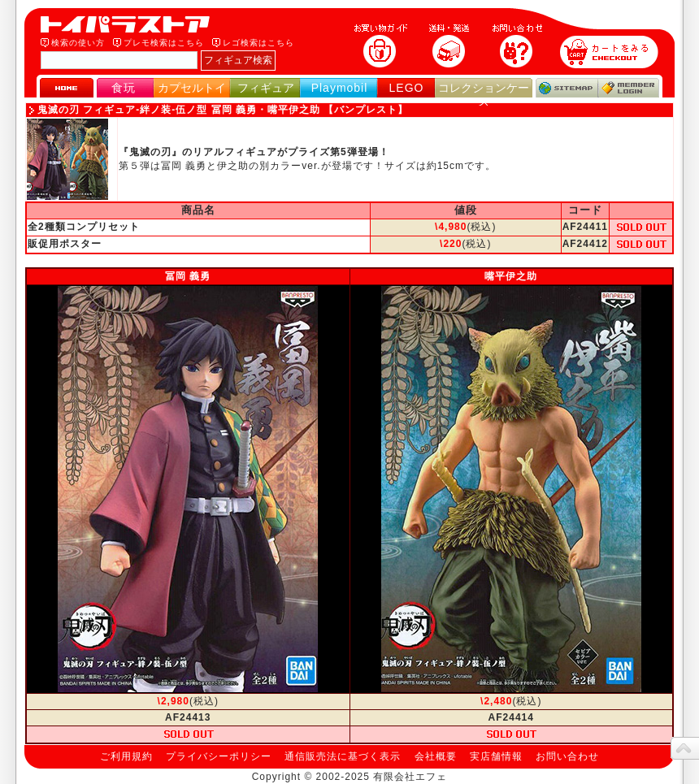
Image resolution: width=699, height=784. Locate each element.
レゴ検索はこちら (258, 43)
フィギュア (266, 88)
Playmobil (340, 88)
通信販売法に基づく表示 (343, 756)
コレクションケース (484, 95)
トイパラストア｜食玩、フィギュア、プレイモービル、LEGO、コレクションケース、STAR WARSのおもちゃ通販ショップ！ (130, 24)
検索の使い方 (78, 43)
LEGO (407, 88)
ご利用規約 (126, 756)
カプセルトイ (192, 88)
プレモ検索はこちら (164, 43)
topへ (685, 748)
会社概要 (436, 756)
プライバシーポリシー (219, 756)
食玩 (124, 88)
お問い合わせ (567, 756)
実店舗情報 (496, 756)
